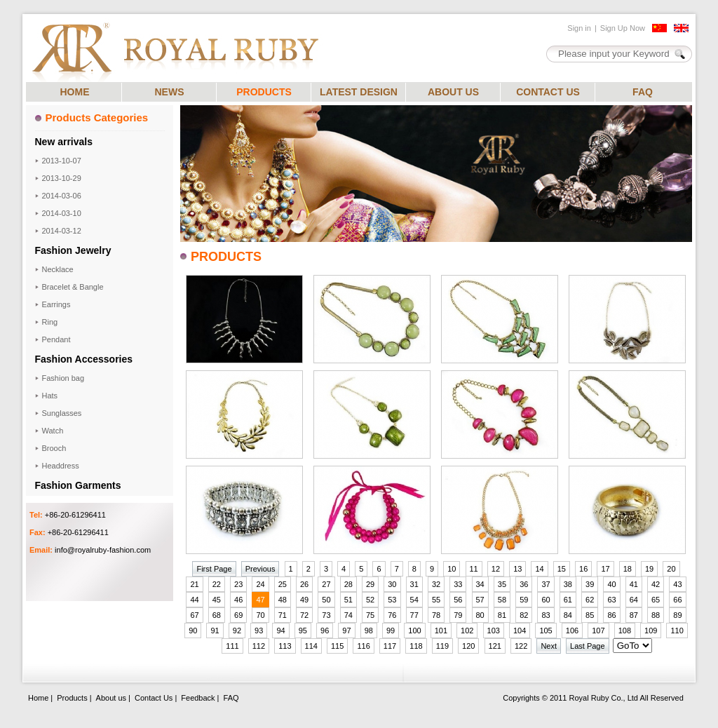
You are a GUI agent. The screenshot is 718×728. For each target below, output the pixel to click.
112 (259, 646)
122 (521, 646)
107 (598, 631)
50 (326, 600)
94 (280, 631)
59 (524, 600)
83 (546, 615)
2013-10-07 (62, 161)
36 (524, 584)
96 (325, 631)
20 (671, 569)
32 (436, 584)
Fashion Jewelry (73, 250)
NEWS (170, 92)
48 (283, 600)
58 (502, 600)
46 (238, 600)
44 (194, 600)
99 (391, 631)
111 (232, 646)
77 (414, 615)
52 (370, 600)
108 (625, 631)
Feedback (198, 698)
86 (611, 615)
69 (238, 615)
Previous (260, 569)
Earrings (56, 304)
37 (546, 584)
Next (549, 646)
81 (502, 615)
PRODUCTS (264, 92)
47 (260, 600)
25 (283, 584)
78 (436, 615)
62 (590, 600)
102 (467, 631)
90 (193, 631)
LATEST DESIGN (359, 92)
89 (677, 615)
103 (494, 631)
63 (611, 600)
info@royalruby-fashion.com (103, 550)
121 (495, 646)
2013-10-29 (62, 178)
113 (285, 646)
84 (568, 615)
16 (583, 569)
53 (392, 600)
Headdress (61, 466)
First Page (214, 569)
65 (656, 600)
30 (392, 584)
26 (304, 584)
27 (326, 584)
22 (217, 584)
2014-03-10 (62, 213)
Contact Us (154, 698)
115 (337, 646)
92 (237, 631)
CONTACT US (548, 92)
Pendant (56, 339)
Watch (53, 431)
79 (458, 615)
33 (458, 584)
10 (452, 569)
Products (72, 698)
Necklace (58, 269)
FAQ (643, 92)
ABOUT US (453, 92)
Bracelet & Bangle (73, 287)
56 (458, 600)
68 (217, 615)
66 (677, 600)
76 (392, 615)
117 (390, 646)
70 (260, 615)
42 (656, 584)
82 (524, 615)
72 (304, 615)
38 (568, 584)
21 (194, 584)
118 (416, 646)
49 (304, 600)
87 (634, 615)
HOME (75, 92)
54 (414, 600)
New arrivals (64, 142)
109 (651, 631)
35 (502, 584)
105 (546, 631)
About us (111, 698)
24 (260, 584)
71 (283, 615)
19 (649, 569)
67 (194, 615)
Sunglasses (62, 413)
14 (539, 569)
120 (468, 646)
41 (634, 584)
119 (442, 646)
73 (326, 615)
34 (480, 584)
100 (414, 631)
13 (517, 569)
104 (520, 631)
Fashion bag (63, 378)
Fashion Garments (78, 485)
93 (259, 631)
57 (480, 600)
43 (677, 584)
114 (311, 646)
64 (634, 600)
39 (590, 584)
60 (546, 600)
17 (605, 569)
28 (348, 584)
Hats (50, 396)
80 (480, 615)
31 (414, 584)
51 (348, 600)
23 (238, 584)
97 (346, 631)
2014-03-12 (62, 231)
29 (370, 584)
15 (562, 569)
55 (436, 600)
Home (38, 698)
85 (590, 615)
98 (369, 631)
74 (348, 615)
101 (441, 631)
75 (370, 615)
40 (611, 584)
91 (215, 631)
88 (656, 615)
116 (363, 646)
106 (572, 631)
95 (303, 631)
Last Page (588, 646)
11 (474, 569)
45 (217, 600)
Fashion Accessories (84, 359)
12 (496, 569)
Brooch (54, 448)
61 (568, 600)
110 (677, 631)
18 (628, 569)
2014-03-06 (62, 196)
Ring (50, 322)
